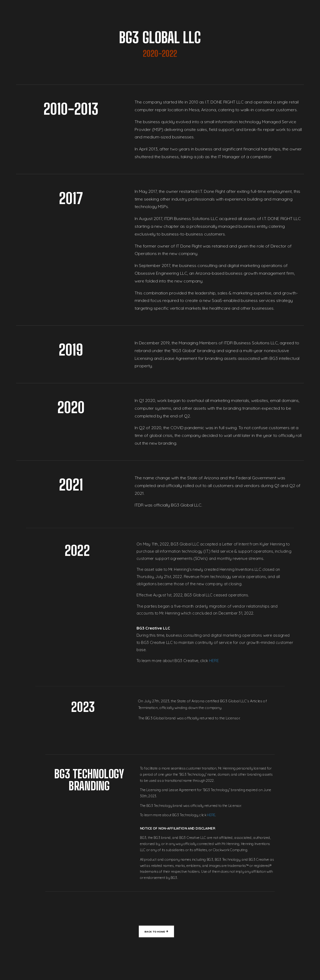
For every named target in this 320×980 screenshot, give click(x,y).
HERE (214, 661)
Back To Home (155, 931)
